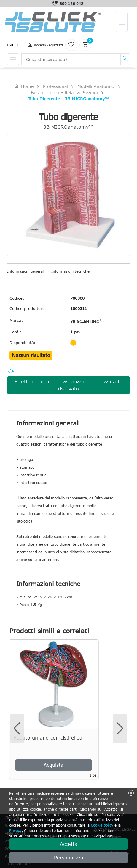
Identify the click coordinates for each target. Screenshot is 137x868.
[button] (120, 729)
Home (24, 86)
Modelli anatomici (96, 86)
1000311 (79, 308)
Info (12, 45)
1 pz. (75, 332)
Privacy (15, 830)
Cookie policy (102, 825)
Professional (55, 86)
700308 (77, 298)
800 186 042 (71, 4)
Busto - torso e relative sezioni (64, 93)
